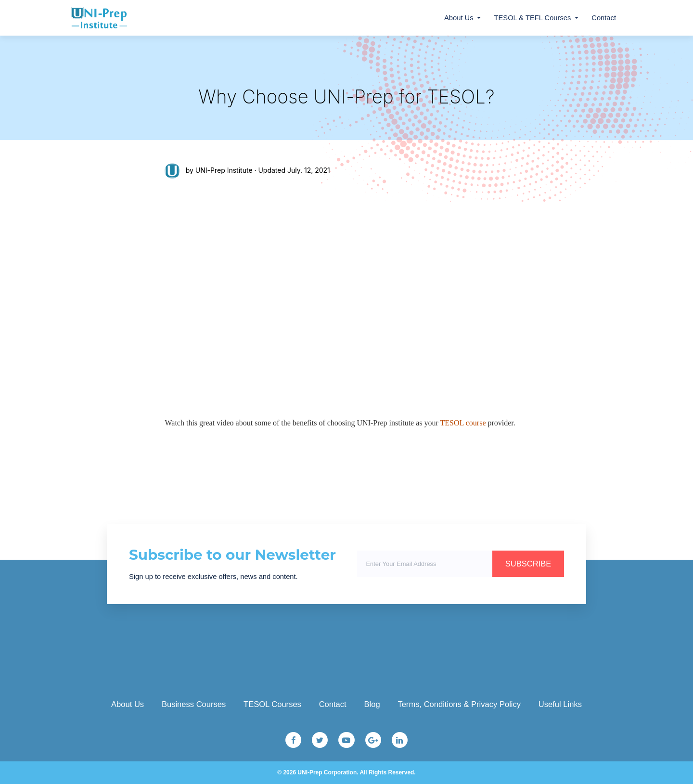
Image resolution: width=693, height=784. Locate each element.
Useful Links (560, 704)
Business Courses (194, 704)
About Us (459, 18)
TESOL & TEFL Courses (533, 18)
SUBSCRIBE (528, 564)
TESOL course (463, 423)
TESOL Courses (272, 704)
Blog (372, 704)
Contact (604, 18)
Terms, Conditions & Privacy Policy (459, 704)
